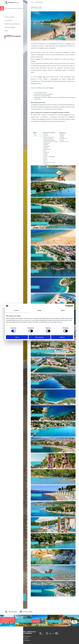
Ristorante (47, 152)
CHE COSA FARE (8, 20)
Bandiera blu (47, 149)
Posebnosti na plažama (49, 133)
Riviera (35, 543)
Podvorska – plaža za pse (43, 575)
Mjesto (35, 133)
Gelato (46, 154)
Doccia (46, 161)
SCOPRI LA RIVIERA (9, 17)
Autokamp (36, 495)
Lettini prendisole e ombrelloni (51, 142)
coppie (62, 140)
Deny (17, 337)
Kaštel (35, 367)
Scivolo (46, 160)
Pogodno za (63, 133)
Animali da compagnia (49, 140)
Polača (35, 431)
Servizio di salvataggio (49, 157)
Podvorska (37, 447)
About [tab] (63, 310)
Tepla (34, 559)
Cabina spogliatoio (49, 139)
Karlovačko (37, 239)
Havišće (35, 287)
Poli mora (36, 591)
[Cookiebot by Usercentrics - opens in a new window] (66, 306)
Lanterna (36, 463)
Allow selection (39, 337)
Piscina (46, 134)
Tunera (35, 383)
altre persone (64, 139)
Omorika (36, 527)
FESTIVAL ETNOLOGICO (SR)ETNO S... (14, 8)
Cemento (46, 136)
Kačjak (35, 399)
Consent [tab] (16, 310)
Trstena (35, 479)
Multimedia (13, 612)
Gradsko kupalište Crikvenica (45, 175)
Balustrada (37, 255)
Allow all (62, 337)
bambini (63, 134)
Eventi (6, 31)
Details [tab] (39, 310)
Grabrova (36, 207)
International (38, 303)
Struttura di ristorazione (50, 163)
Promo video (28, 612)
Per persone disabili (49, 137)
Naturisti (46, 145)
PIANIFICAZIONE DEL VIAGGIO (12, 24)
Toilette (46, 164)
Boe (45, 151)
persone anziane (65, 142)
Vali (34, 191)
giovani (62, 136)
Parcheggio (47, 146)
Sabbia (46, 148)
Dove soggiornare (10, 27)
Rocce (46, 158)
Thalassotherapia (40, 223)
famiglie (62, 137)
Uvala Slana (37, 415)
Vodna (35, 271)
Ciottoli (46, 155)
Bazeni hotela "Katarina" (43, 351)
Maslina (35, 511)
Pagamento (47, 143)
